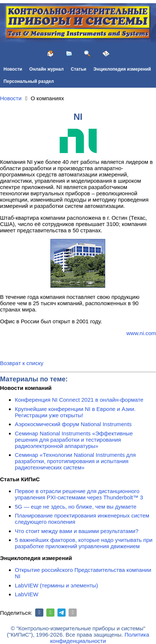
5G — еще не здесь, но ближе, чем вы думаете (76, 507)
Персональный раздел (29, 81)
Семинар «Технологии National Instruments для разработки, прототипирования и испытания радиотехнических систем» (75, 461)
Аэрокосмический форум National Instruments (73, 424)
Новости (13, 69)
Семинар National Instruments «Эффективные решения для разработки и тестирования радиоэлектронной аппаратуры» (74, 440)
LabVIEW (26, 594)
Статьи (79, 69)
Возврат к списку (22, 363)
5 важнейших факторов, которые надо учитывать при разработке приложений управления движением (84, 543)
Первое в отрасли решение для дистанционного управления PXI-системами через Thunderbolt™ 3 (79, 494)
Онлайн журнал (47, 69)
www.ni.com (141, 333)
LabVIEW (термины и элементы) (56, 585)
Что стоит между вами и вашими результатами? (77, 531)
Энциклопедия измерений (122, 69)
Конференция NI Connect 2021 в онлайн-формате (79, 400)
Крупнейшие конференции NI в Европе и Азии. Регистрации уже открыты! (75, 412)
